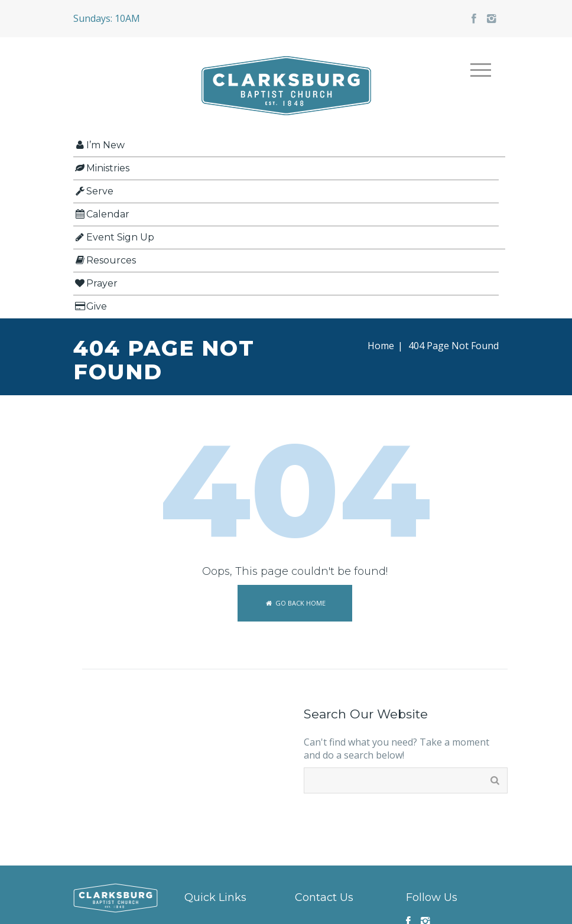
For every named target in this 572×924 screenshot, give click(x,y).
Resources (105, 260)
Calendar (101, 214)
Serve (93, 191)
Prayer (95, 283)
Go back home (295, 603)
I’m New (99, 145)
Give (90, 306)
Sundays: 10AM (107, 18)
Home (381, 346)
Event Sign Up (114, 237)
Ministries (101, 168)
